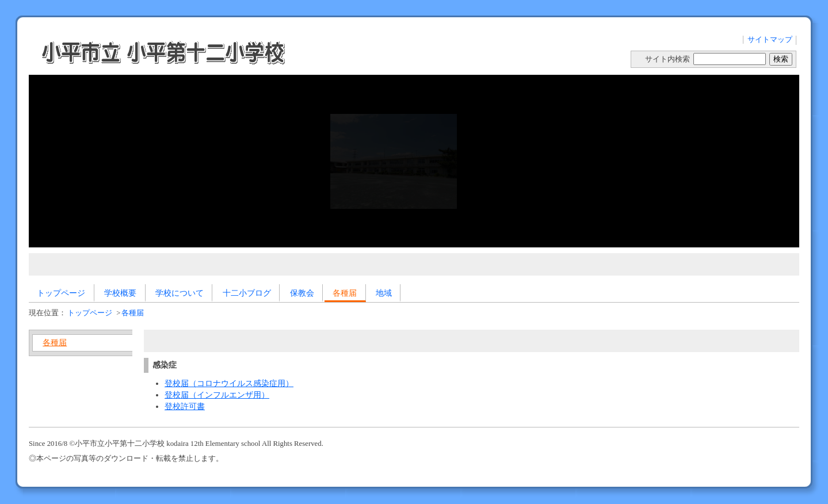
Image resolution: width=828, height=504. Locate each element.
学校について (180, 293)
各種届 (345, 293)
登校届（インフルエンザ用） (217, 395)
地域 (384, 293)
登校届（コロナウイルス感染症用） (229, 383)
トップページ (61, 293)
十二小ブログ (247, 293)
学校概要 (120, 293)
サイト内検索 (667, 59)
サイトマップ (770, 40)
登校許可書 (185, 406)
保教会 (302, 293)
